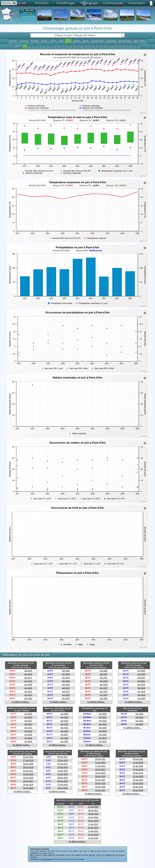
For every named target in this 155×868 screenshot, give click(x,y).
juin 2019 (28, 685)
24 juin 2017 (100, 770)
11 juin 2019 (138, 763)
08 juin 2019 (62, 781)
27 (127, 47)
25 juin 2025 (28, 757)
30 (139, 47)
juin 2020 (28, 698)
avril (53, 41)
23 (112, 47)
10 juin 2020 (138, 776)
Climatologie (66, 3)
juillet (77, 41)
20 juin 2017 (100, 780)
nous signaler (46, 859)
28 (131, 47)
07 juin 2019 (62, 785)
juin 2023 (28, 674)
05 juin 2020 (138, 783)
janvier (24, 41)
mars (45, 41)
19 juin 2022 (100, 759)
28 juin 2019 (100, 783)
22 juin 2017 (28, 781)
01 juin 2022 (138, 766)
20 (101, 47)
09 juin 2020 (138, 759)
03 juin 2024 (138, 787)
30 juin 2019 (28, 778)
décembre (140, 41)
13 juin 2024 (62, 767)
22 (109, 47)
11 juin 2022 (93, 831)
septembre (97, 41)
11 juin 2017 (93, 824)
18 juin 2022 (28, 774)
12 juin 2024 (62, 760)
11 (67, 47)
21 (105, 47)
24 (116, 47)
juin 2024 (28, 695)
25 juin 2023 (93, 828)
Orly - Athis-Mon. (28, 10)
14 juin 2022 (93, 817)
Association (137, 3)
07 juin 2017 (62, 764)
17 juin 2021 (100, 766)
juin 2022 (28, 681)
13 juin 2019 (62, 771)
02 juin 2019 (93, 835)
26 (124, 47)
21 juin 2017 (28, 771)
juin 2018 (28, 688)
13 (75, 47)
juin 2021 (28, 692)
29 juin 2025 (28, 788)
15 (82, 47)
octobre (111, 41)
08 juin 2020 (62, 778)
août (85, 41)
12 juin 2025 (93, 838)
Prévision (42, 3)
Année (13, 41)
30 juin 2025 (28, 764)
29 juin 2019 (28, 767)
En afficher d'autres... (21, 702)
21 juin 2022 (100, 763)
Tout (25, 47)
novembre (125, 41)
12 (71, 47)
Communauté (113, 4)
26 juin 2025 (100, 776)
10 (63, 47)
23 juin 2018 (62, 774)
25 (120, 47)
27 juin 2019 (28, 760)
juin (68, 41)
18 (93, 47)
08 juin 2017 (62, 757)
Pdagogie (89, 3)
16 (86, 47)
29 (135, 47)
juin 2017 (28, 678)
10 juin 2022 (62, 788)
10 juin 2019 (138, 770)
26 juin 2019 (28, 785)
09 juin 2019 (138, 773)
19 (97, 47)
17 (90, 47)
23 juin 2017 (100, 790)
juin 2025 (28, 671)
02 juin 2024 (138, 780)
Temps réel (19, 4)
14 (78, 47)
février (35, 41)
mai (61, 41)
